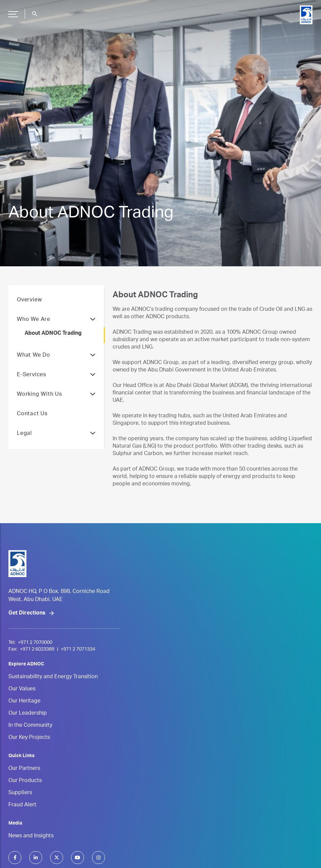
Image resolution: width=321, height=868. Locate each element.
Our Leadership (28, 714)
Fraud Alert (22, 805)
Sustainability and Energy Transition (53, 677)
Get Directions (27, 613)
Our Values (22, 689)
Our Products (25, 781)
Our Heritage (24, 701)
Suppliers (20, 793)
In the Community (30, 726)
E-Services (56, 375)
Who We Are (56, 320)
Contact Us (32, 414)
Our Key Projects (29, 738)
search (35, 14)
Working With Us (56, 395)
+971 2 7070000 (35, 643)
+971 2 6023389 (37, 650)
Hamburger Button (12, 11)
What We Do (56, 356)
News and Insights (31, 836)
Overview (29, 300)
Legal (56, 434)
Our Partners (24, 769)
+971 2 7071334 (78, 650)
